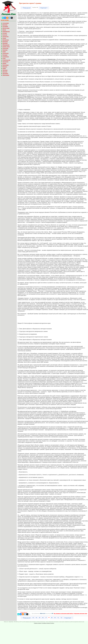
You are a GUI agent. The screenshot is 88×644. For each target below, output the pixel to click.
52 (61, 618)
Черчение (5, 70)
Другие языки (6, 28)
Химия (4, 68)
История (5, 33)
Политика (5, 50)
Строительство (6, 60)
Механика (5, 43)
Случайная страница (46, 623)
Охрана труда (6, 47)
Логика (4, 38)
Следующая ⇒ (44, 8)
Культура (5, 35)
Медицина (5, 42)
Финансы (5, 67)
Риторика (5, 55)
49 (52, 618)
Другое (4, 30)
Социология (6, 57)
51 (58, 618)
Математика (6, 40)
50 (55, 618)
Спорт (4, 58)
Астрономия (6, 23)
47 (46, 618)
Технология (5, 62)
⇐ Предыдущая (26, 8)
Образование (6, 45)
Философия (5, 65)
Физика (4, 63)
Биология (5, 25)
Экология (5, 72)
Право (4, 52)
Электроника (6, 75)
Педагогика (5, 48)
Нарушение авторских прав (81, 614)
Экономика (5, 73)
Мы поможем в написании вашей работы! (64, 614)
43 (33, 618)
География (5, 26)
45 (40, 618)
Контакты (52, 623)
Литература (5, 37)
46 (43, 618)
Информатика (6, 31)
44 (36, 618)
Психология (5, 53)
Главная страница (38, 623)
